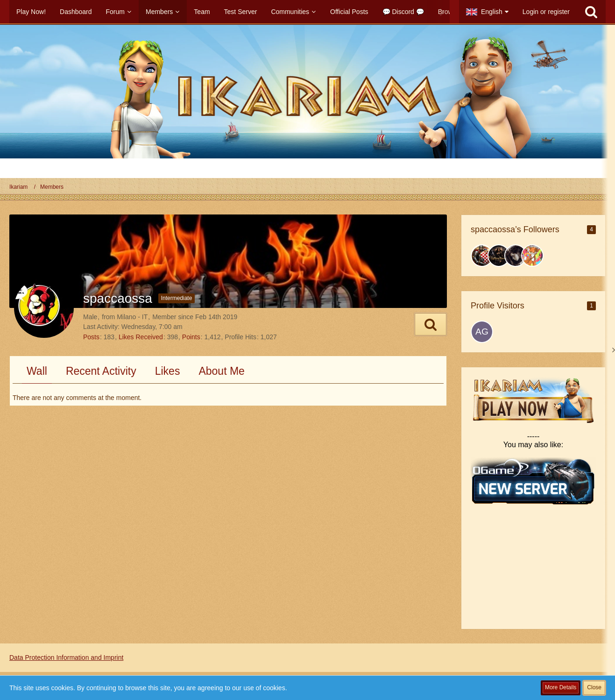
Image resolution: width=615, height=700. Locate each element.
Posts (91, 337)
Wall (37, 371)
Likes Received (141, 337)
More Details (561, 687)
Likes (168, 371)
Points (191, 337)
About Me (221, 371)
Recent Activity (101, 371)
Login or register (546, 12)
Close (594, 687)
